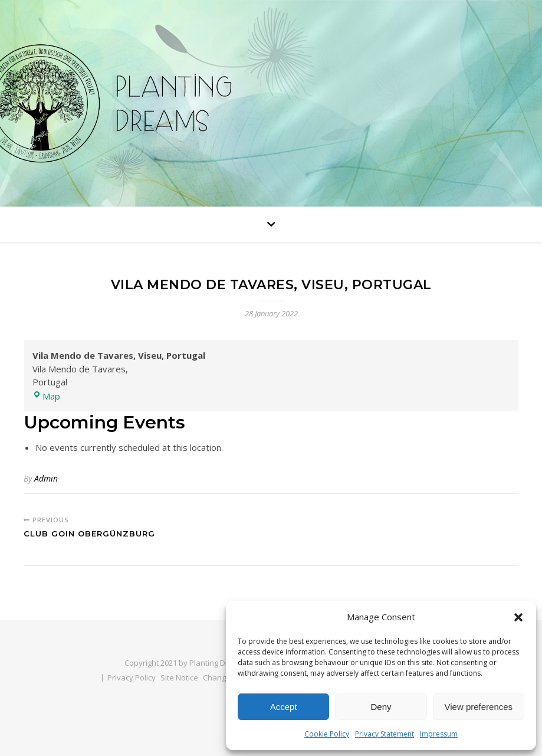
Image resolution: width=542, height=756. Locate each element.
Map (46, 396)
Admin (46, 478)
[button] (518, 617)
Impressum (439, 734)
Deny (381, 707)
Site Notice (179, 678)
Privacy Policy (132, 678)
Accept (284, 707)
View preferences (479, 707)
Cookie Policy (327, 734)
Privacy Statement (385, 734)
